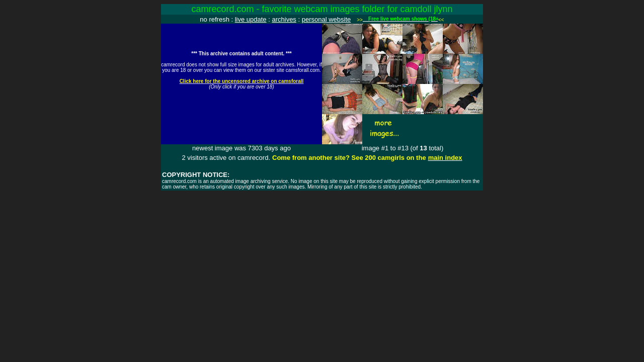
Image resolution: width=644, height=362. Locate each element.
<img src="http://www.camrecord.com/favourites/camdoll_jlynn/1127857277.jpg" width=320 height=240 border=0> (242, 84)
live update (251, 19)
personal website (327, 19)
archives (284, 19)
